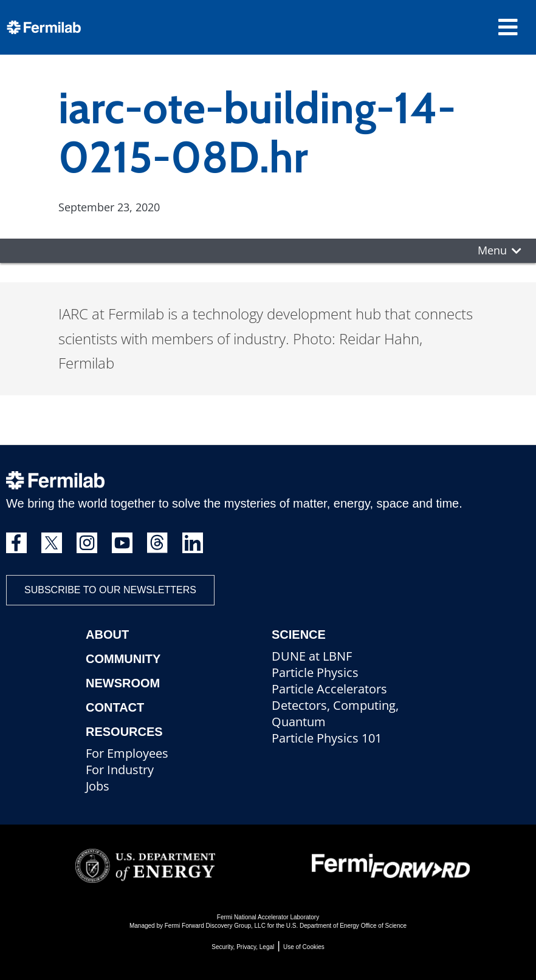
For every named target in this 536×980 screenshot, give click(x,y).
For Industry (120, 770)
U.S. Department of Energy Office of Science (346, 926)
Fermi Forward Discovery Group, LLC (215, 926)
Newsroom (123, 683)
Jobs (98, 786)
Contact (115, 707)
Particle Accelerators (329, 689)
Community (123, 659)
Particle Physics (315, 672)
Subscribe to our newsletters (110, 590)
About (107, 635)
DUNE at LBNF (312, 656)
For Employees (127, 753)
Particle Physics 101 (327, 738)
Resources (124, 732)
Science (299, 635)
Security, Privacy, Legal (243, 947)
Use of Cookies (304, 947)
